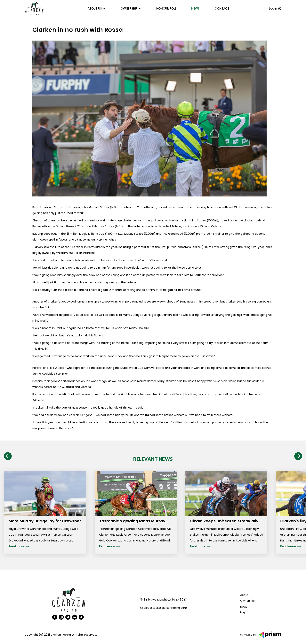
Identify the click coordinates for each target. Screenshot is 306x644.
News (195, 8)
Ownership (131, 8)
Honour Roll (166, 8)
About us (97, 8)
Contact (222, 8)
